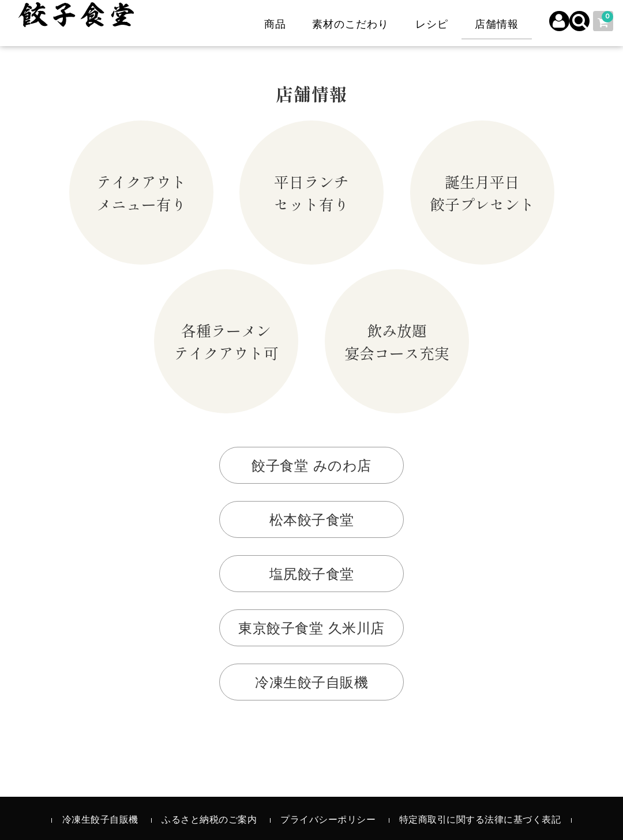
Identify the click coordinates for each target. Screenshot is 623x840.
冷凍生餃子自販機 (100, 820)
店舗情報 (494, 25)
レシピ (429, 25)
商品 (272, 25)
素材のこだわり (348, 25)
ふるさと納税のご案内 (209, 820)
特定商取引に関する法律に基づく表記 (480, 820)
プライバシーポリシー (328, 820)
